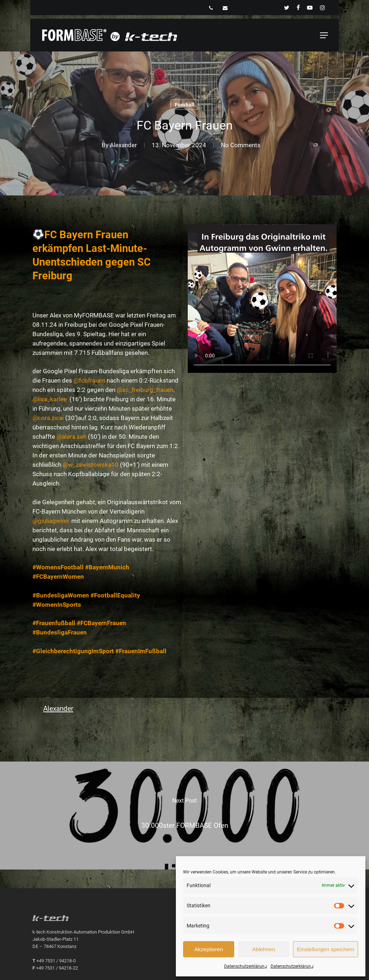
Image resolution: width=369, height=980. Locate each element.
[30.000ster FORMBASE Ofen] (184, 816)
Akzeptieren (209, 949)
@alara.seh (72, 437)
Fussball (184, 105)
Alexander (123, 145)
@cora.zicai (48, 418)
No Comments (241, 145)
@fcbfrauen (89, 380)
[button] (324, 35)
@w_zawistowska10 (91, 465)
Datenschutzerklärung (246, 966)
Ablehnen (264, 949)
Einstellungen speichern (326, 949)
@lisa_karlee (50, 399)
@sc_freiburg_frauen (145, 390)
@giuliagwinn (50, 521)
